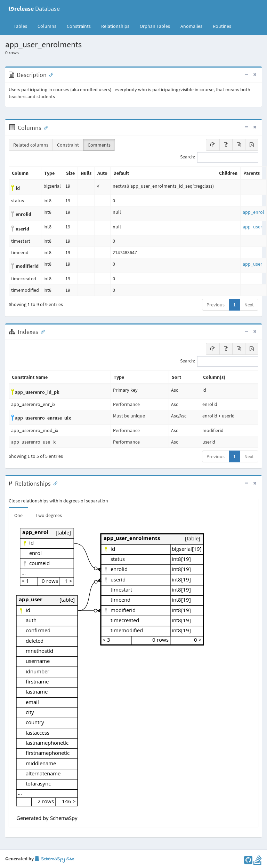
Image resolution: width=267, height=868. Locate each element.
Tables (23, 26)
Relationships (115, 26)
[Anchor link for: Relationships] (54, 483)
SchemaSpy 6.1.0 (54, 859)
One (18, 515)
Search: (219, 157)
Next (249, 305)
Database (34, 9)
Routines (222, 26)
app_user (252, 227)
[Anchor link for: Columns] (44, 127)
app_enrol (253, 212)
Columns (47, 26)
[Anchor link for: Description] (50, 74)
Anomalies (191, 26)
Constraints (79, 26)
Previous (216, 305)
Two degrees (49, 515)
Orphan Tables (155, 26)
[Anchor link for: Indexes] (41, 331)
